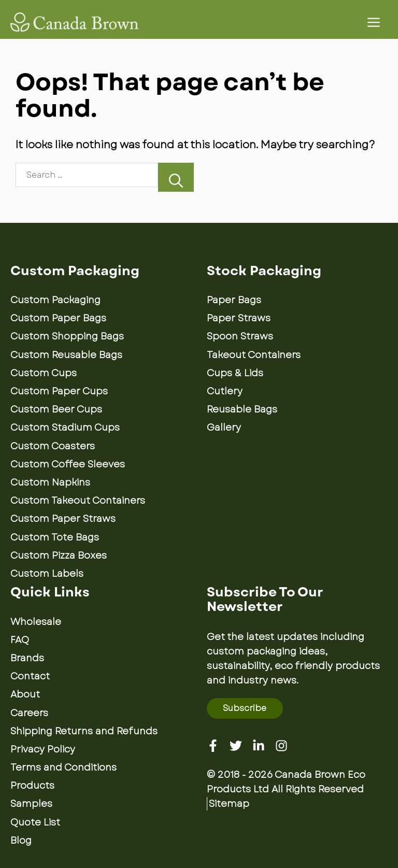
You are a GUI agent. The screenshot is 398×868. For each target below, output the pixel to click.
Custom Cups (44, 373)
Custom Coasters (53, 446)
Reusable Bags (242, 409)
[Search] (176, 177)
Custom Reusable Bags (66, 355)
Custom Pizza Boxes (59, 556)
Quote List (35, 822)
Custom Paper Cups (59, 391)
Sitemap (229, 804)
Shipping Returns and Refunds (84, 731)
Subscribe (245, 708)
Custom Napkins (50, 482)
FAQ (20, 640)
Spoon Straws (240, 336)
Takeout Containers (254, 355)
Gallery (224, 428)
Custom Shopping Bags (67, 336)
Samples (31, 804)
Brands (27, 658)
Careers (29, 713)
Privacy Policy (43, 749)
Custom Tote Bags (55, 537)
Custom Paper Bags (58, 318)
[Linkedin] (259, 746)
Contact (30, 676)
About (25, 694)
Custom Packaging (55, 300)
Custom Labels (47, 574)
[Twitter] (236, 746)
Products (32, 786)
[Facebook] (213, 746)
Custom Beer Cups (56, 409)
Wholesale (36, 622)
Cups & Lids (235, 373)
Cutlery (225, 391)
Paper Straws (239, 318)
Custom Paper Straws (63, 519)
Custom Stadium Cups (65, 428)
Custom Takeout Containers (78, 501)
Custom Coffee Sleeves (68, 464)
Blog (21, 841)
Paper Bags (234, 300)
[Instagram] (281, 746)
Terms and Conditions (63, 767)
